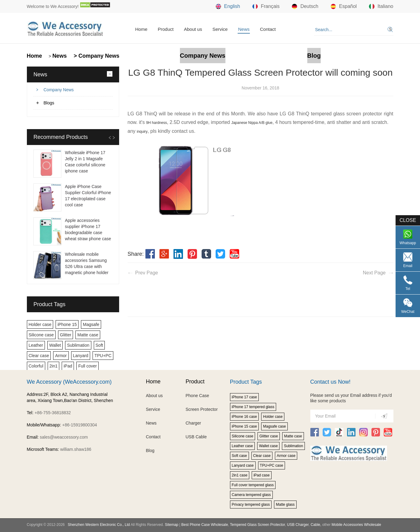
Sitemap (172, 525)
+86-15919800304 (79, 425)
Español (344, 6)
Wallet (55, 345)
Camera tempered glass (251, 495)
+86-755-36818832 (53, 413)
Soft (99, 345)
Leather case (242, 446)
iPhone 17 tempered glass (253, 407)
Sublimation (78, 345)
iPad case (262, 475)
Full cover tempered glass (253, 485)
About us (193, 29)
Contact (268, 29)
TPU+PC (103, 356)
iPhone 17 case (245, 397)
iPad (68, 366)
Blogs (49, 103)
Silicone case (41, 335)
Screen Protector (202, 409)
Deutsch (305, 6)
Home (141, 29)
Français (266, 6)
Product (166, 29)
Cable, (316, 525)
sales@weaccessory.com (64, 437)
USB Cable (196, 437)
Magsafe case (274, 426)
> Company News (96, 56)
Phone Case (197, 396)
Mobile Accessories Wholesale (356, 525)
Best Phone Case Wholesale (205, 525)
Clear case (39, 356)
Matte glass (285, 505)
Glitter (66, 335)
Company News (203, 56)
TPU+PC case (272, 465)
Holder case (40, 324)
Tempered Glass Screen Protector (257, 525)
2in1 (53, 366)
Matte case (88, 335)
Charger (194, 423)
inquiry (142, 132)
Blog (314, 56)
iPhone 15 (67, 324)
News (244, 29)
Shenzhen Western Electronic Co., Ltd (99, 525)
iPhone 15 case (245, 426)
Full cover (88, 366)
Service (220, 29)
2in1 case (240, 475)
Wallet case (268, 446)
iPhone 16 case (245, 417)
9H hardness (156, 123)
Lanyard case (243, 465)
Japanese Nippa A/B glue (252, 123)
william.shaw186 (76, 449)
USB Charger (298, 525)
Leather (36, 345)
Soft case (239, 456)
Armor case (286, 456)
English (228, 6)
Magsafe (91, 324)
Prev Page (147, 273)
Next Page (374, 273)
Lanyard (81, 356)
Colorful (36, 366)
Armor (61, 356)
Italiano (381, 6)
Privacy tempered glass (251, 505)
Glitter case (269, 436)
